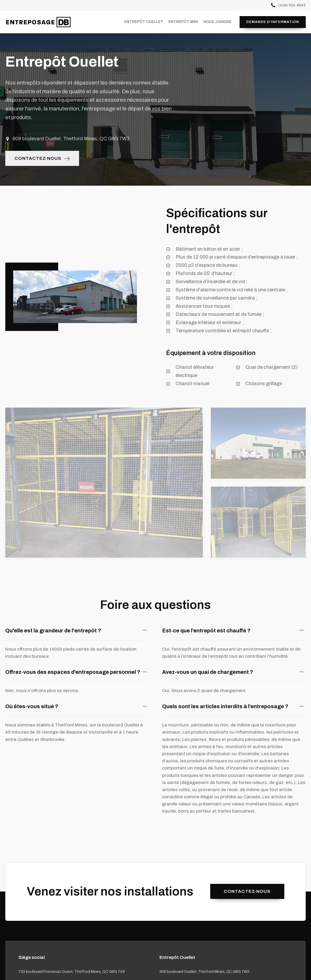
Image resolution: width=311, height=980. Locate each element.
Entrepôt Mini (183, 22)
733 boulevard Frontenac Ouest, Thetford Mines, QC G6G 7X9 (72, 972)
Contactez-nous (247, 891)
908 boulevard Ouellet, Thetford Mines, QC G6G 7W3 (204, 972)
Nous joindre (218, 22)
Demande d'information (273, 22)
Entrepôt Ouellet (144, 22)
